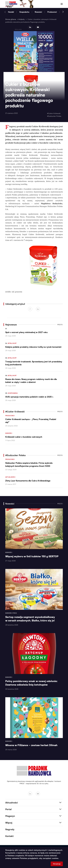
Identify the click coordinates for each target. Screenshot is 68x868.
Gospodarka (24, 12)
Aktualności (10, 477)
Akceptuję (57, 864)
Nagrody (10, 829)
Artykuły (21, 19)
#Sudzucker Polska (54, 116)
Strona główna (11, 19)
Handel (11, 12)
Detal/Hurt (12, 343)
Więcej (60, 325)
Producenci (52, 12)
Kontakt (9, 836)
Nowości (38, 12)
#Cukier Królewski (54, 113)
